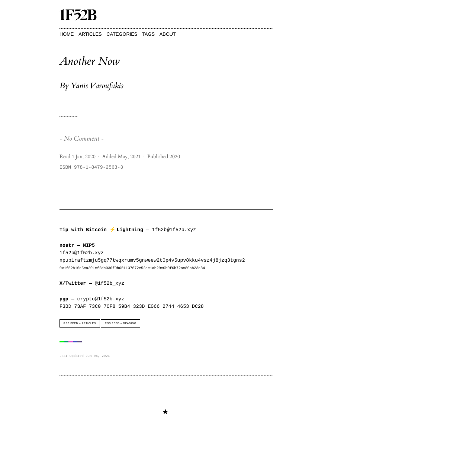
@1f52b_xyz (92, 283)
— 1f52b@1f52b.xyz (129, 230)
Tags (148, 34)
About (168, 34)
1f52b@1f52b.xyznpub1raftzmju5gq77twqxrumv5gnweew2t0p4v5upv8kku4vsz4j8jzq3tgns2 (152, 256)
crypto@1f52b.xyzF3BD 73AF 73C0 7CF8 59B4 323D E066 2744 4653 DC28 (132, 303)
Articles (90, 34)
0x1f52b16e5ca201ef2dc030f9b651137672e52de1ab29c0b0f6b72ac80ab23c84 (132, 268)
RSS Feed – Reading (120, 323)
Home (67, 34)
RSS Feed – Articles (80, 323)
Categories (122, 34)
